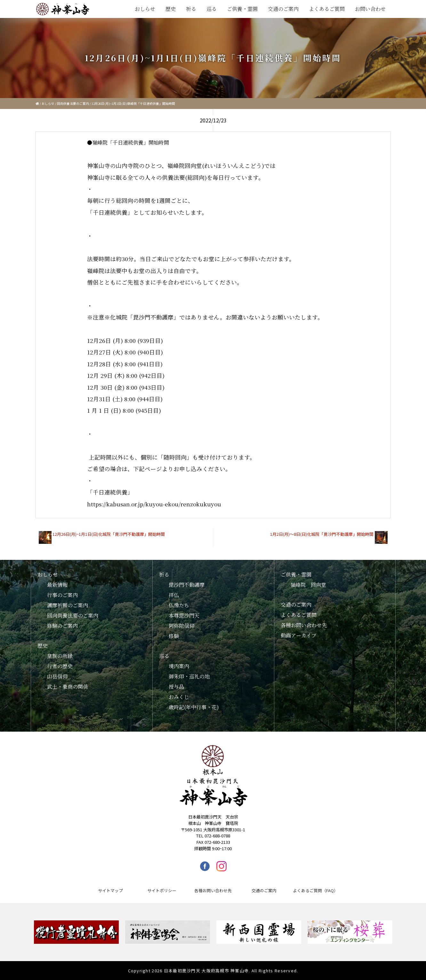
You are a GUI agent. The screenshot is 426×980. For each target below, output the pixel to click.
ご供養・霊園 (242, 9)
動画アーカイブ (299, 635)
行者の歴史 (60, 666)
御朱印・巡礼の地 (189, 676)
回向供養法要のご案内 (73, 104)
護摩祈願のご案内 (68, 605)
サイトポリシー (162, 890)
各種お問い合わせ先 (304, 625)
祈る (191, 9)
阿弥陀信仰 (181, 626)
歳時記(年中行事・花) (194, 707)
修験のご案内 (62, 626)
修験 (174, 636)
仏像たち (179, 605)
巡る (212, 9)
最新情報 (57, 585)
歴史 (171, 9)
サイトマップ (110, 890)
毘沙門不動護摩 (187, 585)
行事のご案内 (62, 595)
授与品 (176, 687)
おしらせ (145, 9)
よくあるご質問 (327, 9)
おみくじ (179, 697)
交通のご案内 (283, 9)
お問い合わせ (370, 9)
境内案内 (179, 666)
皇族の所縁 (60, 656)
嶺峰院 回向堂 (308, 585)
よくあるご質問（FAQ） (315, 890)
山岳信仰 (57, 676)
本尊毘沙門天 (184, 615)
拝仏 (174, 595)
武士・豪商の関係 (68, 687)
